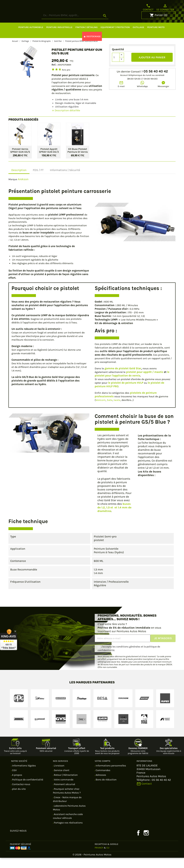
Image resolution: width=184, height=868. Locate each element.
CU (108, 858)
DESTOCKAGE (92, 47)
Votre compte (103, 771)
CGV (14, 781)
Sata (110, 410)
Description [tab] (19, 180)
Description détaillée (66, 121)
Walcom (101, 410)
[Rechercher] (88, 26)
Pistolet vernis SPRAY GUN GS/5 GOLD (20, 160)
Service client (61, 781)
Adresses (101, 785)
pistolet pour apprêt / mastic (145, 382)
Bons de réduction (106, 790)
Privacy (99, 858)
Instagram (146, 843)
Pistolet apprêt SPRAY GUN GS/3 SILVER (49, 160)
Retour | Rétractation (66, 785)
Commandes (103, 781)
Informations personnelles (111, 776)
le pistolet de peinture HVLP (126, 393)
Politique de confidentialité (27, 790)
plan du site (19, 799)
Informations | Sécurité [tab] (65, 180)
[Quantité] (116, 67)
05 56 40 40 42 (156, 82)
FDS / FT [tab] (38, 180)
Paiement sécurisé (64, 795)
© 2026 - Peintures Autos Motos (92, 865)
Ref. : (54, 75)
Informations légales (24, 776)
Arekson (23, 189)
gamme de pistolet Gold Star (123, 379)
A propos (17, 785)
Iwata (117, 410)
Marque (13, 190)
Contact (148, 7)
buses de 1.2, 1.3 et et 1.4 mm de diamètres (114, 518)
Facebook (138, 843)
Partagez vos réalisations (68, 833)
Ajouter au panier (152, 68)
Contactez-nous (21, 795)
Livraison (59, 776)
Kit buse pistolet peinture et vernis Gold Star (78, 160)
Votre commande (63, 790)
